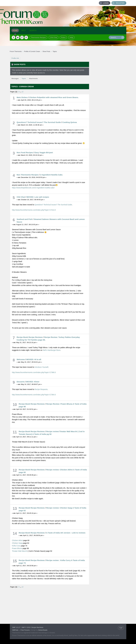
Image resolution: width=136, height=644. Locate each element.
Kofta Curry (16, 546)
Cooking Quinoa (70, 122)
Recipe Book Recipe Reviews (30, 337)
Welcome (21, 359)
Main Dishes (22, 97)
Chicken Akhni (17, 540)
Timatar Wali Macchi (20, 551)
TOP (121, 628)
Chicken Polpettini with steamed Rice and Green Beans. (54, 97)
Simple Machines (37, 627)
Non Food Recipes (25, 152)
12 (23, 92)
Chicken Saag (17, 543)
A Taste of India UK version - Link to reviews (66, 533)
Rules (63, 37)
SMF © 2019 (26, 627)
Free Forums (25, 630)
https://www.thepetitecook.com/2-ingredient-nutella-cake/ (33, 188)
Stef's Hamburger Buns (52, 350)
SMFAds (15, 630)
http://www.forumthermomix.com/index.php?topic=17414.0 (34, 210)
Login (106, 3)
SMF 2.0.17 (16, 627)
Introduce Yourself (41, 367)
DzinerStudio (43, 630)
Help (71, 37)
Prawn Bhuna (17, 548)
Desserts (21, 382)
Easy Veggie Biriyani (44, 152)
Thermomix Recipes (38, 37)
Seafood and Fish (24, 219)
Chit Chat (54, 37)
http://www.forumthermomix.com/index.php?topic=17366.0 (34, 372)
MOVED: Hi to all (34, 359)
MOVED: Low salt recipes (38, 197)
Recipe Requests (41, 389)
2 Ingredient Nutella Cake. (51, 175)
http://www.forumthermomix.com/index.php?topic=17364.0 (34, 395)
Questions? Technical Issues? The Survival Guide (39, 122)
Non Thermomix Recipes (28, 175)
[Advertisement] (108, 92)
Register (120, 3)
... (21, 92)
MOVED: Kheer (33, 382)
